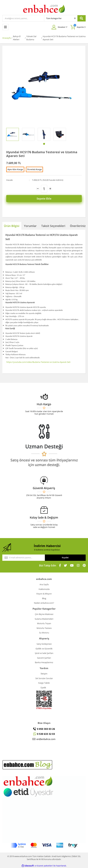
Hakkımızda (44, 589)
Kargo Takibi (44, 683)
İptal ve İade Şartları (44, 653)
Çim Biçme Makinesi (44, 614)
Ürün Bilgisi (12, 226)
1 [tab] (44, 144)
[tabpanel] (13, 134)
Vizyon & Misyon (44, 594)
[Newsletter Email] (24, 558)
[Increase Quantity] (50, 189)
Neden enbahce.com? (44, 603)
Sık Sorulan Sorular (44, 678)
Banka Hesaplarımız (44, 662)
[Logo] (44, 8)
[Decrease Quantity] (38, 189)
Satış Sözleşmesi (44, 644)
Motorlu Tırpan (44, 623)
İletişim (44, 674)
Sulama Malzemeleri (44, 619)
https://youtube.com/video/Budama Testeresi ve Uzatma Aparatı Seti (38, 362)
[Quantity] (44, 189)
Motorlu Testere (44, 628)
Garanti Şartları (44, 658)
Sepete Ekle (44, 199)
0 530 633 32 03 (46, 734)
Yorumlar (30, 226)
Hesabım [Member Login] (63, 27)
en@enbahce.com (46, 739)
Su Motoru (44, 633)
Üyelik (43, 688)
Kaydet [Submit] (65, 557)
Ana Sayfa (44, 584)
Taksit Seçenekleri (53, 226)
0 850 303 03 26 (46, 729)
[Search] (23, 18)
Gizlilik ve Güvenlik (44, 649)
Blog (44, 598)
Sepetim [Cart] (80, 26)
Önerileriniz (78, 226)
